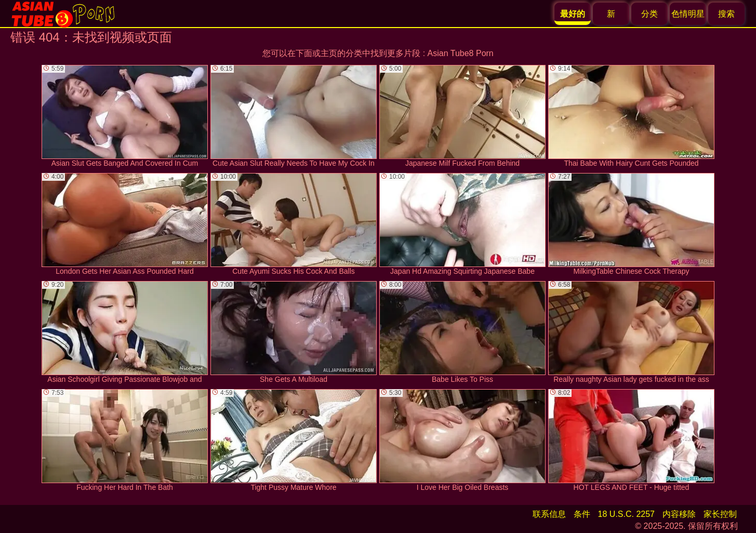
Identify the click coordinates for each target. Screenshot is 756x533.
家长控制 (720, 514)
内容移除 (679, 514)
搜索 (726, 14)
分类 (649, 14)
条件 (582, 514)
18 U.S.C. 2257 (626, 514)
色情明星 (688, 14)
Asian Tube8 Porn (461, 53)
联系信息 (549, 514)
